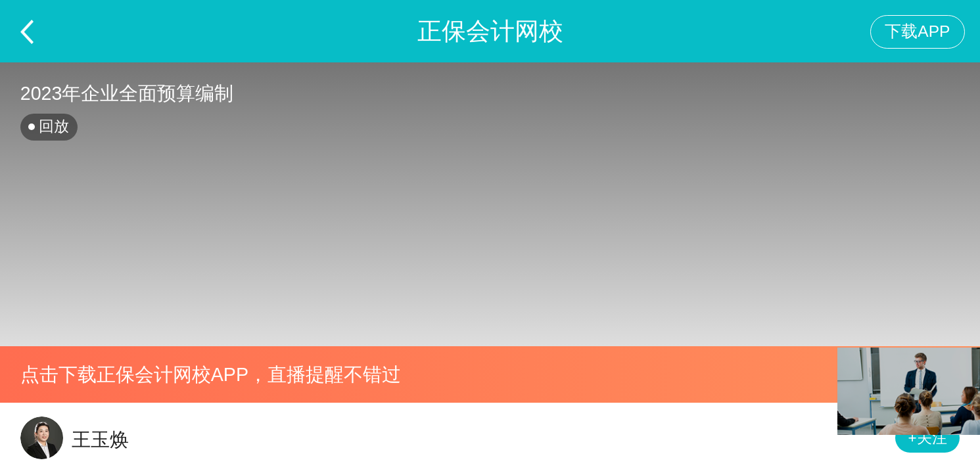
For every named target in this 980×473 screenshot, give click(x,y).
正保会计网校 (490, 31)
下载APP (917, 31)
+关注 (928, 438)
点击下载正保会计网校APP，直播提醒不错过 (211, 374)
